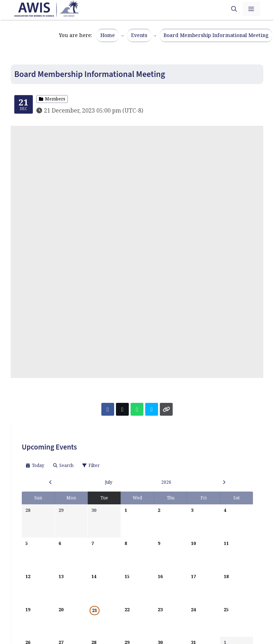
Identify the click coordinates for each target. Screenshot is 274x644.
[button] (234, 9)
